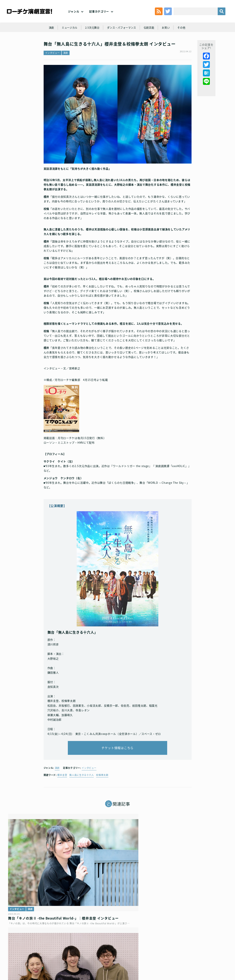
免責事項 (215, 946)
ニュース (164, 878)
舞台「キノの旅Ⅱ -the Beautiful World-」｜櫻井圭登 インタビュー (38, 889)
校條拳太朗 (102, 786)
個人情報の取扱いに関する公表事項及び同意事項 (102, 946)
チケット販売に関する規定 (56, 946)
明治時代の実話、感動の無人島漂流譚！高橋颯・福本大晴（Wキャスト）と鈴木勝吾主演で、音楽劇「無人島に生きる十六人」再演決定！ (191, 894)
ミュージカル (67, 37)
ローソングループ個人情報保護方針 (153, 946)
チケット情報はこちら (117, 758)
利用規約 (32, 946)
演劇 (48, 37)
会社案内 (117, 952)
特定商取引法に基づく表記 (191, 946)
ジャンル (74, 15)
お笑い (168, 37)
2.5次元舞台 (91, 37)
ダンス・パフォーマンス (122, 37)
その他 (184, 37)
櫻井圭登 (62, 786)
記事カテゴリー (99, 15)
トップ (18, 946)
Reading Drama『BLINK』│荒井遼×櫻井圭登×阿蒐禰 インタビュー (116, 889)
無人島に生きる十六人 (82, 786)
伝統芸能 (151, 37)
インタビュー (52, 65)
